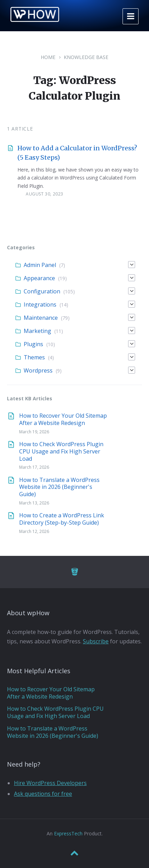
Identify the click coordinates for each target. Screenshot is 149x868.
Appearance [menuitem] (39, 278)
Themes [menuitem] (34, 357)
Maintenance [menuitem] (41, 318)
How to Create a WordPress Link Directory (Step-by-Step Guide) (62, 519)
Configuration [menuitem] (42, 291)
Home (48, 57)
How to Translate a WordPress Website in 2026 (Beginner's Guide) (59, 487)
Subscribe (96, 641)
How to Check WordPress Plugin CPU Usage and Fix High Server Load (61, 451)
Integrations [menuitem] (40, 304)
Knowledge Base (86, 57)
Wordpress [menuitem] (38, 370)
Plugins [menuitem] (33, 344)
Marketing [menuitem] (37, 331)
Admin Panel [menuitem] (40, 265)
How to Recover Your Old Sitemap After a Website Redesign (63, 419)
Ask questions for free (43, 794)
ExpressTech (68, 833)
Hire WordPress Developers (50, 783)
